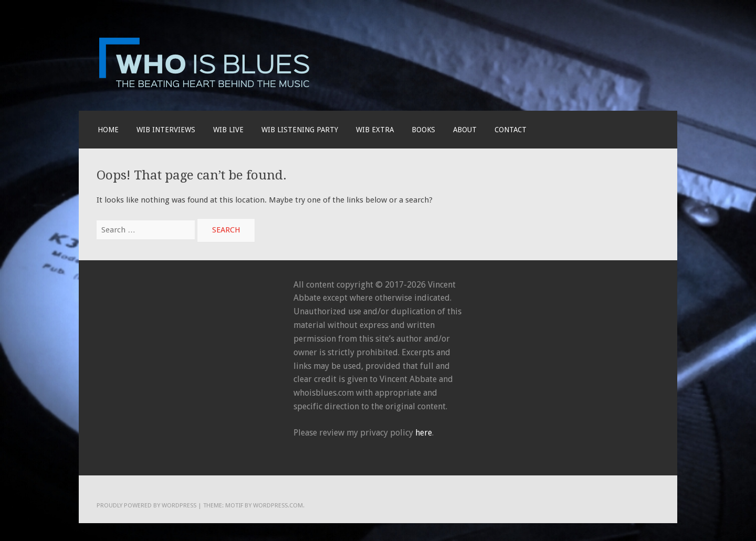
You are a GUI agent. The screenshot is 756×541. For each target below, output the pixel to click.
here (424, 433)
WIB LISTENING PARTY (300, 130)
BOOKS (423, 130)
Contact (511, 130)
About (465, 130)
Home (108, 130)
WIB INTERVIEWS (166, 130)
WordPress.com (278, 505)
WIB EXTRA (375, 130)
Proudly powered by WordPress (146, 505)
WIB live (228, 130)
